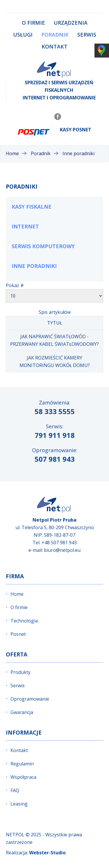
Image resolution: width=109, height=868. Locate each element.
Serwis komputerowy (43, 246)
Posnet (18, 634)
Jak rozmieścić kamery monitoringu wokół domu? (55, 361)
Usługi (23, 35)
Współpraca (23, 777)
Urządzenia (71, 23)
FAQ (15, 790)
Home (17, 594)
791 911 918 (55, 435)
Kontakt (54, 46)
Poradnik (55, 35)
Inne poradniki (34, 266)
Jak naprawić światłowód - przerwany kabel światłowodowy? (54, 340)
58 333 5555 (55, 411)
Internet (25, 226)
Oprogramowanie (30, 699)
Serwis (87, 35)
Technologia (24, 621)
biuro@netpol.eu (62, 550)
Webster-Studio (47, 853)
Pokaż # (15, 285)
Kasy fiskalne (32, 207)
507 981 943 (55, 459)
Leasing (19, 804)
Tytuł (54, 323)
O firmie (33, 23)
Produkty (20, 672)
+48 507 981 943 (59, 543)
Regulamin (22, 764)
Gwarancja (22, 712)
